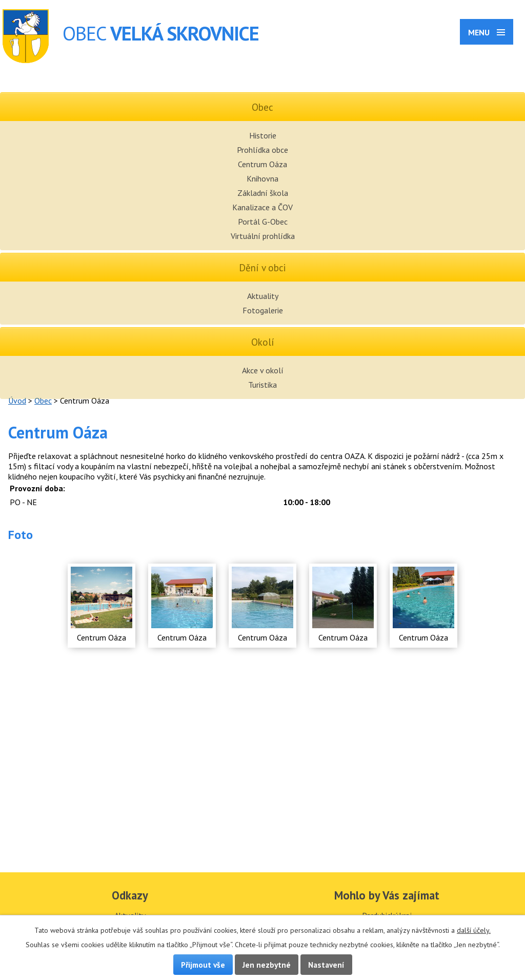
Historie (263, 135)
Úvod (17, 401)
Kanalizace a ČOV (262, 207)
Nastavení (326, 965)
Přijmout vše (203, 965)
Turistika (262, 385)
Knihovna (262, 178)
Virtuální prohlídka (263, 236)
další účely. (474, 930)
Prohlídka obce (262, 150)
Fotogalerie (263, 310)
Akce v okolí (263, 370)
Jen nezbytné (267, 965)
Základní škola (263, 193)
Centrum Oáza (262, 164)
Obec (43, 401)
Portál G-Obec (263, 222)
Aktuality (263, 296)
